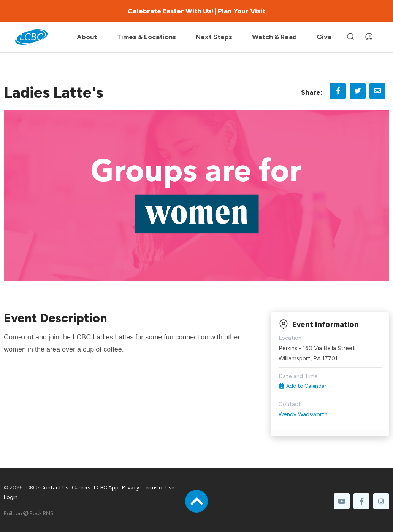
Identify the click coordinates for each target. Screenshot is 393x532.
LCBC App (106, 488)
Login (11, 497)
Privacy (131, 488)
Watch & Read (274, 37)
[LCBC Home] (31, 37)
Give (324, 37)
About (87, 37)
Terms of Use (158, 488)
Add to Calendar (303, 386)
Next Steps (214, 37)
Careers (81, 488)
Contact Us (54, 488)
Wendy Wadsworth (303, 414)
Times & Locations (146, 37)
